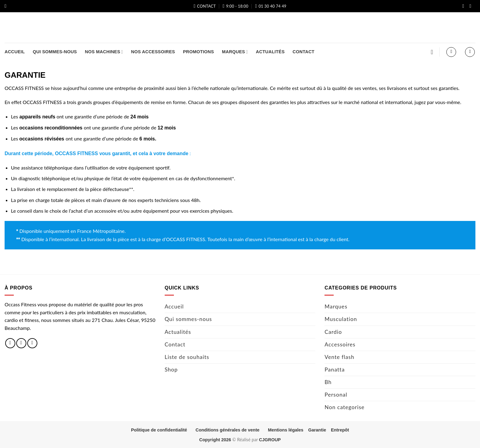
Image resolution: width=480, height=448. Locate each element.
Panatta (335, 370)
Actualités (270, 52)
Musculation (341, 319)
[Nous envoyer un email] (32, 343)
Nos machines (104, 52)
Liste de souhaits (187, 357)
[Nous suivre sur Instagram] (472, 6)
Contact (304, 52)
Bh (328, 382)
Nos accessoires (153, 52)
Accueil (15, 52)
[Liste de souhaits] (432, 52)
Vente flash (339, 357)
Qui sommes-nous (55, 52)
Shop (171, 370)
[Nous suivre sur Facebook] (465, 6)
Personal (336, 395)
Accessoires (340, 344)
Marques (235, 52)
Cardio (333, 332)
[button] (7, 6)
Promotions (199, 52)
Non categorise (345, 407)
